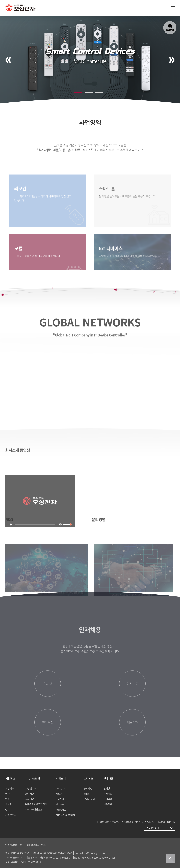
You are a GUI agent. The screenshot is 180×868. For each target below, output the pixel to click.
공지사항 (88, 788)
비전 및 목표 (31, 788)
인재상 (107, 788)
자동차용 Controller (65, 815)
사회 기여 (30, 799)
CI (6, 809)
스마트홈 (60, 799)
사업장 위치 (11, 815)
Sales (86, 794)
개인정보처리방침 (14, 845)
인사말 (8, 804)
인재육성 (108, 799)
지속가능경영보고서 (35, 809)
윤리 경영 (30, 794)
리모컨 (59, 794)
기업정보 (10, 778)
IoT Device (61, 809)
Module (60, 804)
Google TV (61, 788)
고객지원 (89, 778)
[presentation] (8, 60)
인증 (7, 799)
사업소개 (61, 778)
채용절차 (108, 804)
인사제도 (108, 794)
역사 (7, 794)
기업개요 (9, 788)
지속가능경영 (33, 778)
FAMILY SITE (158, 828)
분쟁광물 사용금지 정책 (36, 804)
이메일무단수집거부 (36, 845)
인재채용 (108, 778)
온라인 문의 (89, 799)
